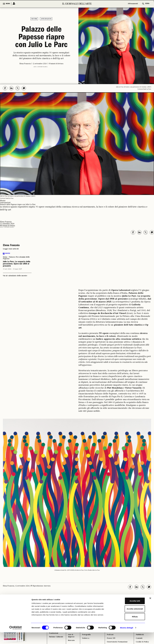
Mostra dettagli (127, 639)
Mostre (34, 19)
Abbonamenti (133, 4)
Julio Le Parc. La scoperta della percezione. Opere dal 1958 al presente (17, 264)
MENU (8, 4)
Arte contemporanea (40, 67)
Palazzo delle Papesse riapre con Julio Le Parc (41, 38)
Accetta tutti (128, 612)
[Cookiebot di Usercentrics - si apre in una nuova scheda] (16, 639)
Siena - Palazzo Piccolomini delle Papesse (16, 258)
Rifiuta (128, 628)
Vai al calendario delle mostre (15, 276)
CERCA (147, 4)
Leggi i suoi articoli (11, 249)
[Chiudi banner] (150, 610)
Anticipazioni (46, 19)
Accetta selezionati (128, 620)
